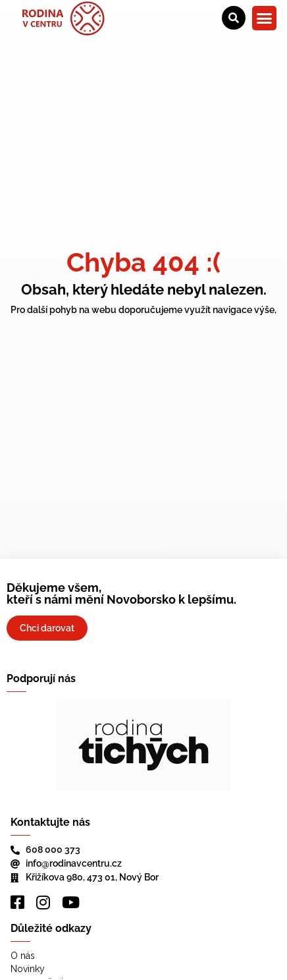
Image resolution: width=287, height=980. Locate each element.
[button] (265, 18)
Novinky (28, 969)
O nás (23, 956)
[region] (143, 745)
